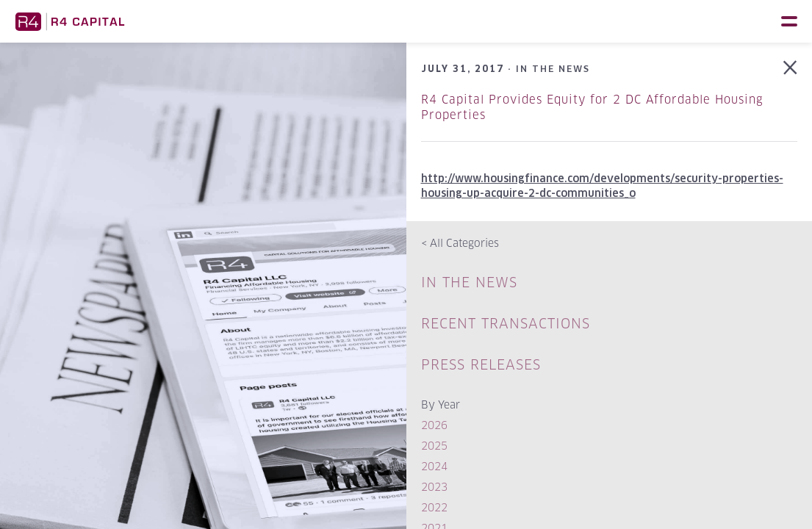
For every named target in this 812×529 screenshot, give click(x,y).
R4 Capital (70, 21)
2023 (434, 487)
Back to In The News (790, 68)
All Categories (460, 243)
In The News (469, 283)
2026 (434, 425)
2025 (434, 446)
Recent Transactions (506, 324)
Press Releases (481, 365)
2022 (434, 507)
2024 (434, 466)
